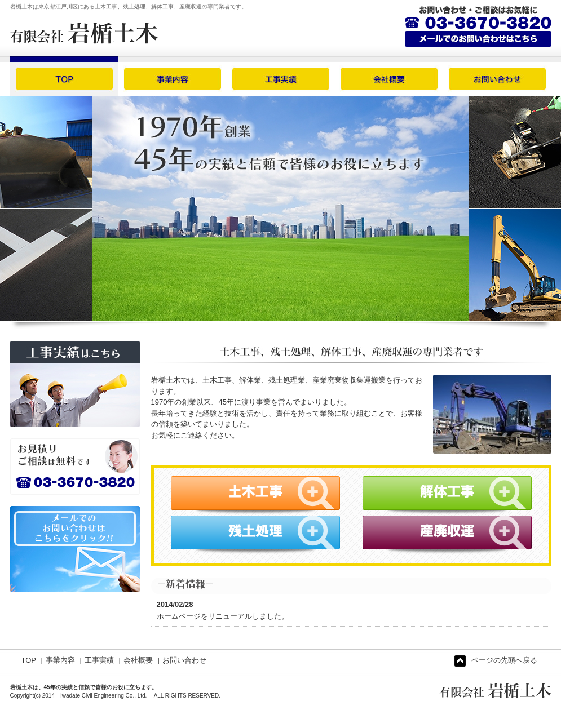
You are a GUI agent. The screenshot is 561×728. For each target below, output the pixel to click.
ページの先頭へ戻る (496, 661)
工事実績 (99, 660)
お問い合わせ (184, 660)
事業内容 (60, 660)
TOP (29, 660)
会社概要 (138, 660)
